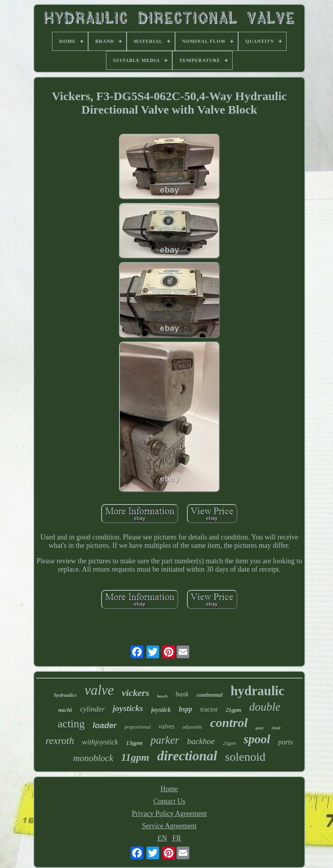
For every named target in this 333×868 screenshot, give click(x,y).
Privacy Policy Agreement (169, 814)
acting (71, 724)
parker (165, 740)
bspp (185, 709)
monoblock (93, 758)
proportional (138, 727)
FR (177, 838)
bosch (162, 696)
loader (105, 725)
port (260, 728)
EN (162, 838)
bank (182, 694)
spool (257, 739)
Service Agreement (169, 826)
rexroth (60, 741)
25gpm (229, 743)
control (229, 723)
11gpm (135, 757)
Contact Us (169, 801)
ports (286, 742)
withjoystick (100, 742)
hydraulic (258, 691)
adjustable (192, 727)
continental (209, 695)
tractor (209, 709)
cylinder (92, 709)
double (265, 707)
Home (169, 789)
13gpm (135, 743)
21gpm (234, 710)
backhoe (201, 741)
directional (187, 756)
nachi (65, 710)
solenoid (245, 757)
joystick (161, 710)
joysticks (128, 708)
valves (167, 726)
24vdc (276, 728)
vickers (136, 693)
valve (99, 690)
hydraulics (65, 695)
